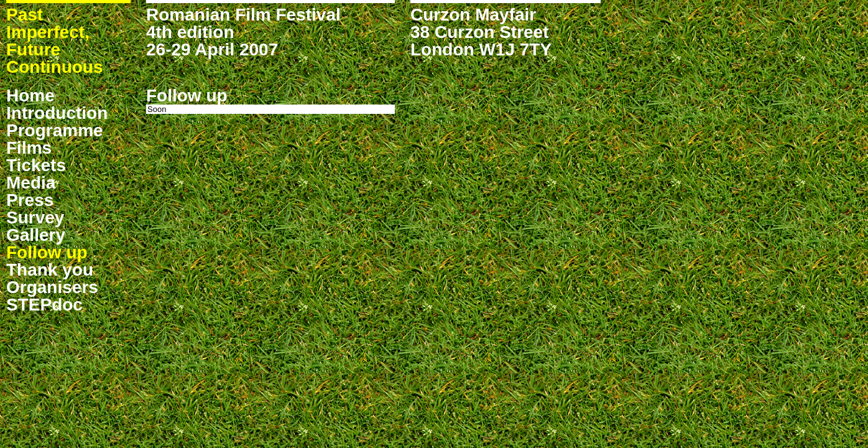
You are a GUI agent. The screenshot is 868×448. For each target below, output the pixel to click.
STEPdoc (44, 305)
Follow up (47, 252)
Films (29, 148)
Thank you (50, 270)
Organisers (52, 287)
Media (31, 183)
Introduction (57, 113)
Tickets (36, 165)
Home (30, 96)
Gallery (36, 235)
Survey (35, 217)
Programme (55, 130)
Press (30, 200)
